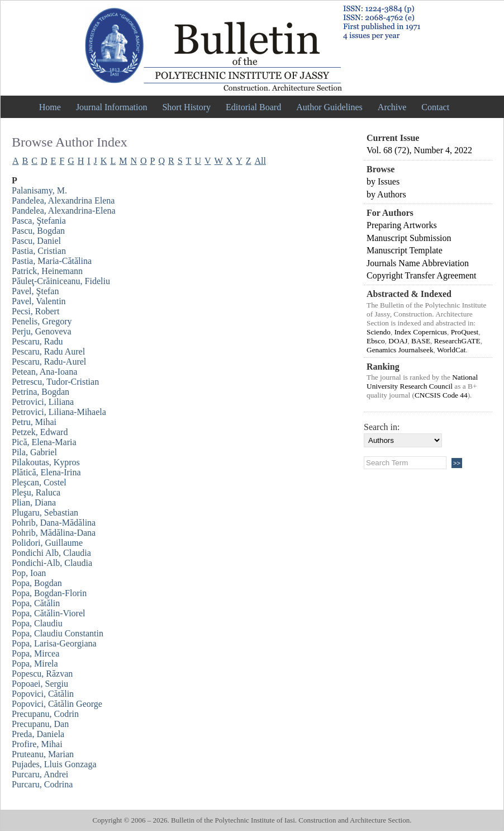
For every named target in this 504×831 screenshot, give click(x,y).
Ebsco (376, 341)
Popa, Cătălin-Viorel (48, 613)
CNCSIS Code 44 (441, 395)
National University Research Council (422, 382)
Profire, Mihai (37, 744)
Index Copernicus (421, 332)
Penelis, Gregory (42, 321)
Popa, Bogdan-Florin (49, 593)
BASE (421, 341)
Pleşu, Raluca (36, 492)
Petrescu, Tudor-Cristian (55, 382)
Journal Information (112, 107)
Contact (435, 107)
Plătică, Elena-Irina (46, 472)
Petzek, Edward (40, 432)
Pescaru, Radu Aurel (48, 351)
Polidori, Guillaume (47, 543)
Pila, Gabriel (34, 452)
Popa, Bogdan (37, 583)
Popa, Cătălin (36, 603)
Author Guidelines (329, 107)
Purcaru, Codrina (42, 784)
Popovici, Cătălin (43, 694)
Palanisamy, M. (39, 190)
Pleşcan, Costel (39, 482)
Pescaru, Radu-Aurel (49, 362)
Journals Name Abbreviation (418, 263)
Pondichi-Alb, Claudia (52, 563)
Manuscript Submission (409, 238)
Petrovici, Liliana (43, 402)
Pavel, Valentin (39, 301)
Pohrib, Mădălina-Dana (54, 533)
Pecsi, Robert (35, 311)
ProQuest (465, 332)
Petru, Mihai (34, 422)
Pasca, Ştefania (39, 221)
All (260, 161)
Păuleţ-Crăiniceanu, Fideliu (61, 281)
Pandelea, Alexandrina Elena (63, 200)
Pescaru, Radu (37, 341)
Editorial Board (253, 107)
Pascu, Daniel (36, 241)
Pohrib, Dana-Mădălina (54, 523)
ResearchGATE (457, 341)
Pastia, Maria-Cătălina (52, 261)
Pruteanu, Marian (43, 754)
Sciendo (379, 332)
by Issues (383, 181)
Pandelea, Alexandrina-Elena (64, 211)
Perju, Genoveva (42, 331)
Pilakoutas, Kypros (46, 462)
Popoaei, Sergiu (40, 684)
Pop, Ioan (29, 573)
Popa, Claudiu (37, 623)
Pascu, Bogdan (38, 231)
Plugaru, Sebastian (45, 513)
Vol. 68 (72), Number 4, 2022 (419, 150)
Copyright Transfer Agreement (421, 275)
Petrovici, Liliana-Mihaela (59, 412)
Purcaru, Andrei (40, 774)
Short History (186, 107)
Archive (392, 107)
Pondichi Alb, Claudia (51, 553)
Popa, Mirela (35, 664)
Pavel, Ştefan (35, 291)
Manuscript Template (405, 250)
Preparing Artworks (402, 225)
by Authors (386, 194)
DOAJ (398, 341)
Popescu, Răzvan (42, 674)
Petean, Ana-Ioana (44, 372)
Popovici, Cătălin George (57, 704)
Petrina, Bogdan (41, 392)
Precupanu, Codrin (45, 714)
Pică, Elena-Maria (44, 442)
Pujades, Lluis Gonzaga (54, 764)
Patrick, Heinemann (47, 271)
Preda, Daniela (38, 734)
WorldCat (451, 350)
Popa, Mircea (35, 653)
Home (50, 107)
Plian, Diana (34, 502)
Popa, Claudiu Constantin (58, 633)
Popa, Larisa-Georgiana (54, 643)
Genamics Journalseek (400, 350)
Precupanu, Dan (40, 724)
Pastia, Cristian (39, 251)
